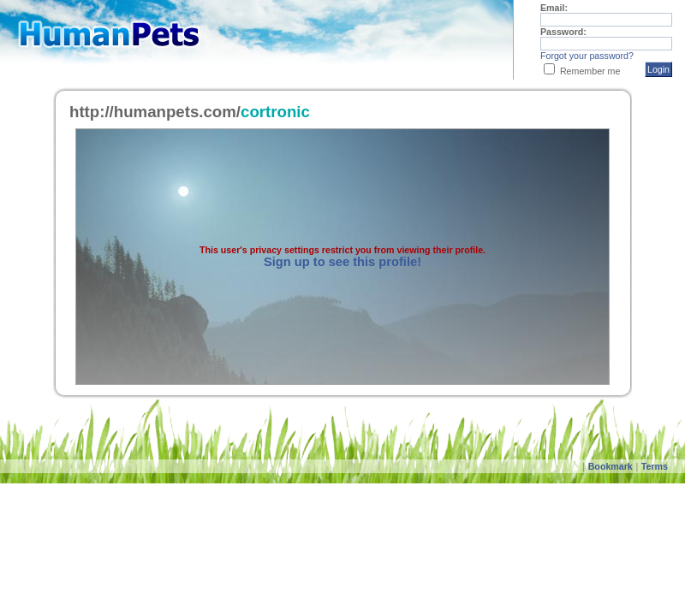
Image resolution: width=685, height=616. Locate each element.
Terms (655, 466)
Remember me (590, 71)
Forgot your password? (587, 56)
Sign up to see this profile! (342, 262)
